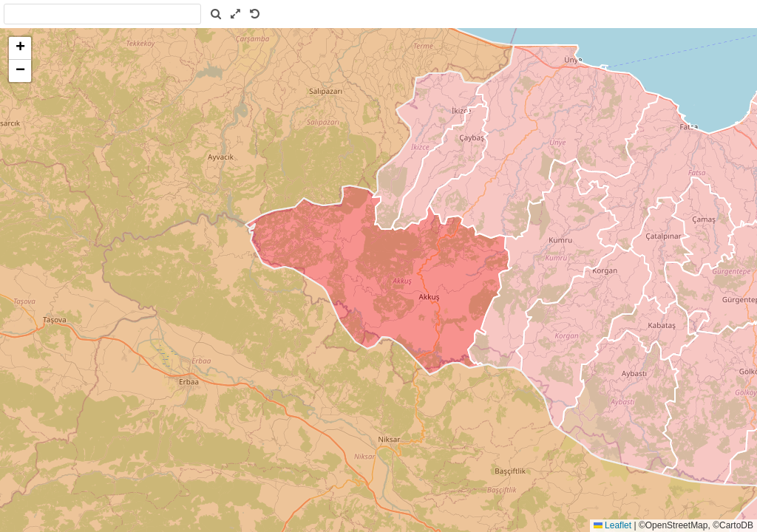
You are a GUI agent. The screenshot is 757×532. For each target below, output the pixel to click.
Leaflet (612, 525)
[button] (20, 48)
